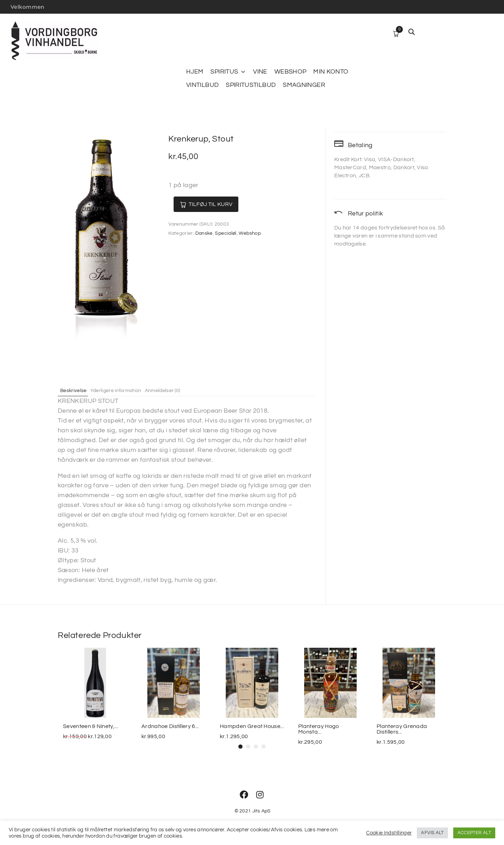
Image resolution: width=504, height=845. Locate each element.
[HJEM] (195, 72)
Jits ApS (262, 811)
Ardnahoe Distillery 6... (170, 726)
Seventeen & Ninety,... (90, 726)
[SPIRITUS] (228, 72)
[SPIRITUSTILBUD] (251, 85)
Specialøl (226, 233)
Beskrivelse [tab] (76, 390)
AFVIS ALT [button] (432, 833)
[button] (240, 747)
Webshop (250, 233)
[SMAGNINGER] (304, 85)
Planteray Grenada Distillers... (402, 729)
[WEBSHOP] (290, 72)
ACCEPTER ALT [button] (474, 833)
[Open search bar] (412, 32)
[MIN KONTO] (331, 72)
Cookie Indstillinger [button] (389, 833)
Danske (204, 233)
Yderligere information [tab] (124, 390)
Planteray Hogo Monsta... (318, 729)
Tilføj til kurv (218, 204)
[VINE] (260, 72)
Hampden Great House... (252, 726)
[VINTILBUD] (202, 85)
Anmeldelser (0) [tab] (177, 390)
